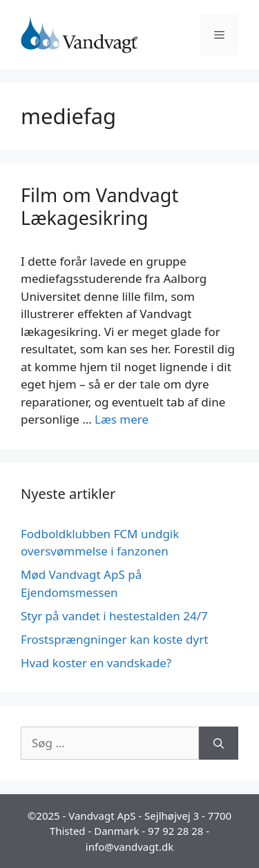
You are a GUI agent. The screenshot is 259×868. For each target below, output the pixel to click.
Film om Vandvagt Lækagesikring (99, 206)
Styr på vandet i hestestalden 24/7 (114, 616)
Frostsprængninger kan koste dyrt (114, 639)
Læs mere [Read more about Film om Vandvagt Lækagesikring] (122, 419)
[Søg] (219, 743)
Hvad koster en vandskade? (96, 663)
